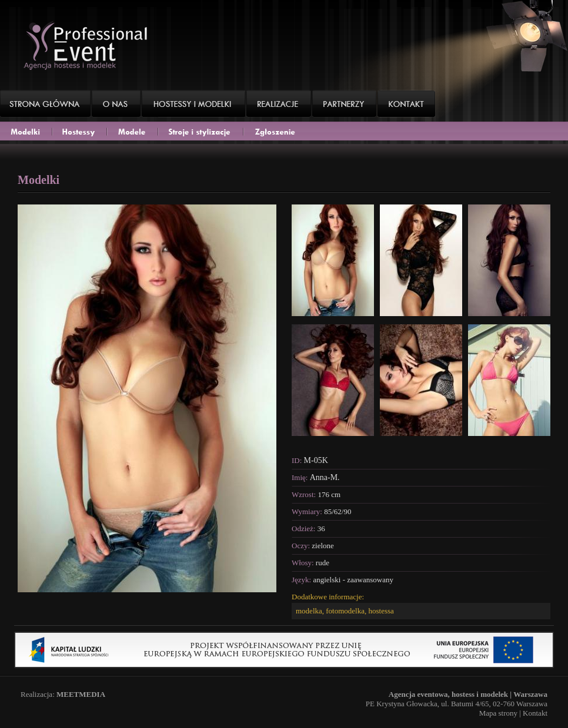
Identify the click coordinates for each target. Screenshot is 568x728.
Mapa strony (498, 713)
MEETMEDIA (81, 694)
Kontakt (535, 713)
